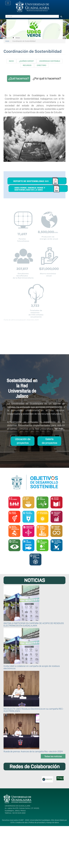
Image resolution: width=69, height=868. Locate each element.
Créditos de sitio (22, 822)
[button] (9, 29)
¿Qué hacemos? (19, 78)
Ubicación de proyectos (23, 441)
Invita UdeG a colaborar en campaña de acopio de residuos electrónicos (32, 667)
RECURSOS (27, 65)
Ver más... (59, 429)
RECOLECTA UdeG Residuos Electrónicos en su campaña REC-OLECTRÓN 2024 (34, 710)
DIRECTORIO (41, 65)
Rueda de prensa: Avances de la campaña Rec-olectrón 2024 (33, 751)
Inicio (7, 41)
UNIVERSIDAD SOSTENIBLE (50, 61)
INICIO (11, 61)
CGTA (12, 822)
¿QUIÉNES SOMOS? (26, 61)
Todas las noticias (53, 756)
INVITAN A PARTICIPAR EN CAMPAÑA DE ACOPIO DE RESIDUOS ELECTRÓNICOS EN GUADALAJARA (34, 624)
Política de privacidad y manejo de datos (44, 822)
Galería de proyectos (49, 441)
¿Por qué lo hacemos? (47, 78)
